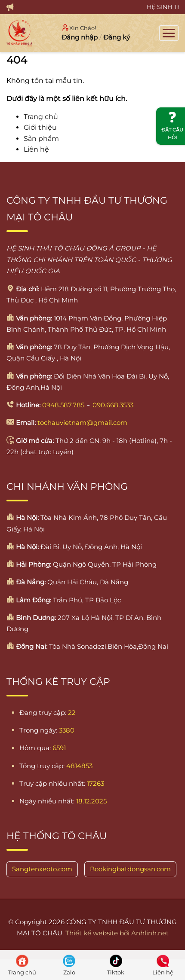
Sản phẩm (41, 139)
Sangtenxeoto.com (42, 869)
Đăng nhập (80, 37)
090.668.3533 (113, 405)
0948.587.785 (63, 405)
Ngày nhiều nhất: (47, 801)
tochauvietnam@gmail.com (82, 423)
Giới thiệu (40, 127)
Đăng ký (117, 37)
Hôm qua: (35, 748)
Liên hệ (36, 149)
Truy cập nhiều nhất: (52, 783)
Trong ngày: (38, 730)
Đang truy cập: (43, 713)
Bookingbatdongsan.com (130, 869)
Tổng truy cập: (42, 766)
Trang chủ (41, 117)
